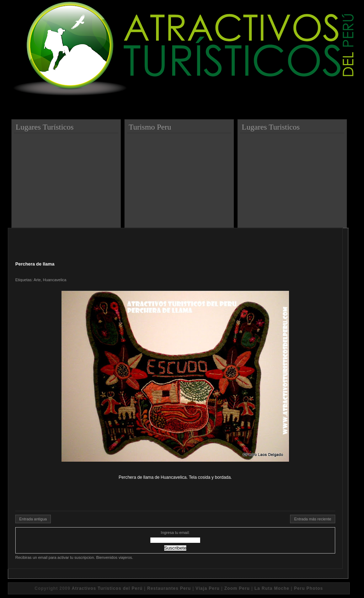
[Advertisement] (67, 178)
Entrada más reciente (313, 519)
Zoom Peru (237, 588)
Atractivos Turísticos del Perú (107, 588)
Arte (37, 280)
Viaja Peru (208, 588)
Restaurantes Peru (169, 588)
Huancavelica (55, 280)
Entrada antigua (33, 519)
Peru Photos (309, 588)
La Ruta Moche (272, 588)
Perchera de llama (35, 264)
